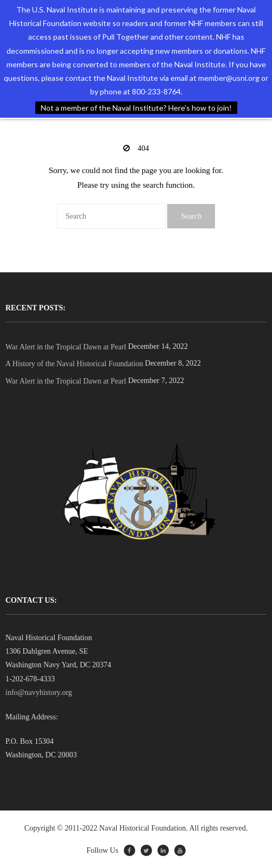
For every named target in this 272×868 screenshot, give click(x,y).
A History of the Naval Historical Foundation (74, 364)
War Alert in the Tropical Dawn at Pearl (66, 347)
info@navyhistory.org (39, 693)
